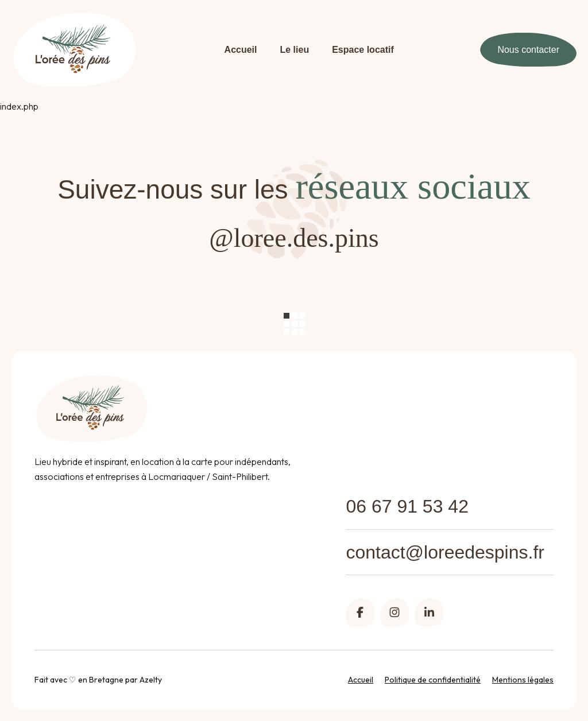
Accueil (241, 50)
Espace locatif (363, 50)
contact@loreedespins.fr (445, 552)
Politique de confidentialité (433, 680)
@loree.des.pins (294, 238)
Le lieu (295, 50)
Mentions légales (523, 680)
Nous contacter (528, 50)
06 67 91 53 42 (407, 506)
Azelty (151, 680)
